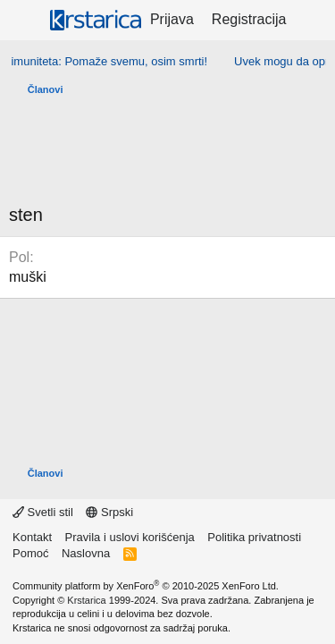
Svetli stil (43, 512)
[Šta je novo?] (313, 20)
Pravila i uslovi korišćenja (130, 537)
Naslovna (86, 553)
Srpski (109, 512)
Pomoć (30, 553)
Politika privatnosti (254, 537)
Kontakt (32, 537)
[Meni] (25, 21)
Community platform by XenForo (146, 586)
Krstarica (86, 600)
